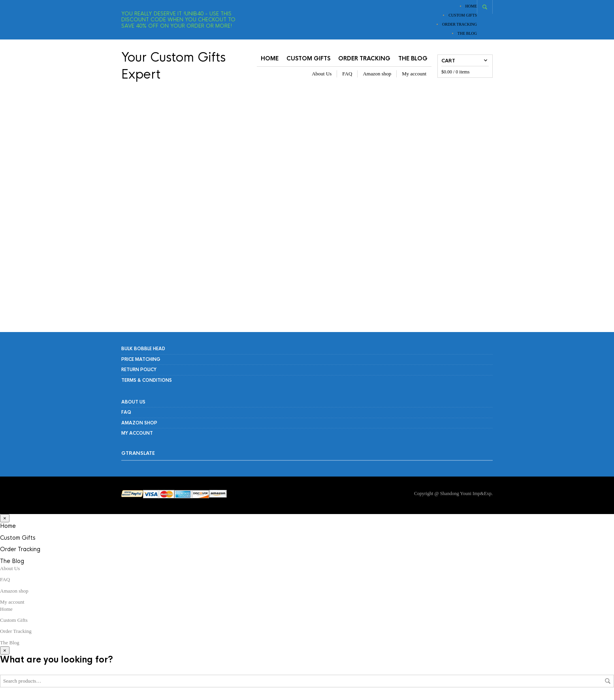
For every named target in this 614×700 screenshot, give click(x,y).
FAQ (347, 74)
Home (471, 6)
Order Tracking (460, 24)
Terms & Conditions (147, 381)
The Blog (467, 33)
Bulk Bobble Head (143, 350)
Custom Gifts (463, 15)
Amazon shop (377, 74)
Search (608, 682)
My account (414, 74)
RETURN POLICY (139, 370)
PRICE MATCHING (141, 360)
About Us (322, 74)
